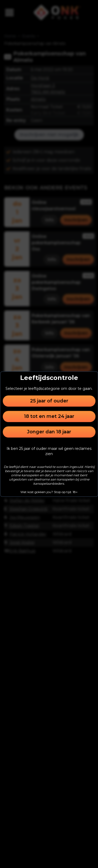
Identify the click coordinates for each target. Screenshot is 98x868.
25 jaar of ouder (49, 401)
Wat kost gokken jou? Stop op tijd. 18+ (49, 492)
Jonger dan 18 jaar (49, 432)
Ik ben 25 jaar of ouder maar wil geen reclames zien (49, 451)
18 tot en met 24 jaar (49, 416)
